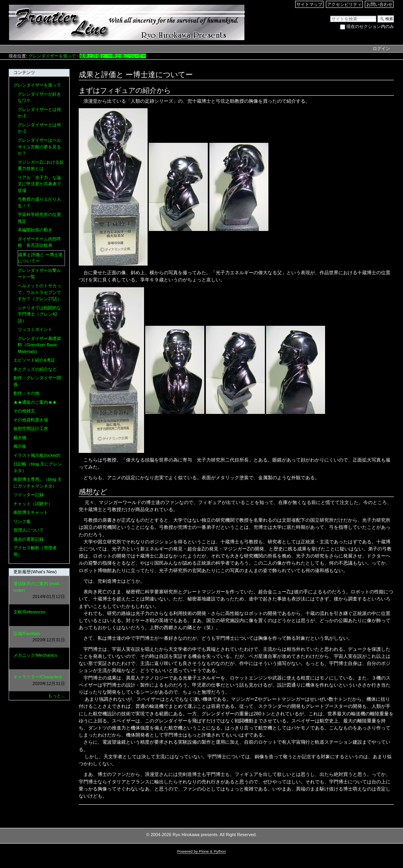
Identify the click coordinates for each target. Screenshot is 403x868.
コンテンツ (24, 72)
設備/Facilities (39, 637)
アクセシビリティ (344, 4)
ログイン (381, 48)
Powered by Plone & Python (201, 851)
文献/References (39, 616)
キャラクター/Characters (39, 681)
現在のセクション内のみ (370, 26)
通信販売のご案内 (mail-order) (39, 591)
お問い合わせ (379, 4)
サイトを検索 (330, 15)
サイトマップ (309, 4)
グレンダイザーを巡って (52, 56)
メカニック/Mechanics (39, 659)
